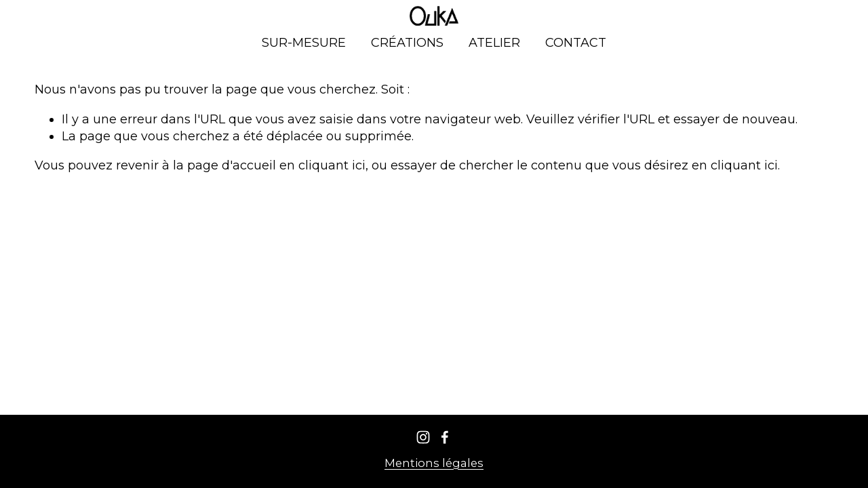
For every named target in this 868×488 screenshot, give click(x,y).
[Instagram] (423, 437)
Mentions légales (434, 463)
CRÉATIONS (407, 43)
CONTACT (576, 43)
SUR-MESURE (304, 43)
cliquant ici (332, 165)
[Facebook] (445, 437)
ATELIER (494, 43)
